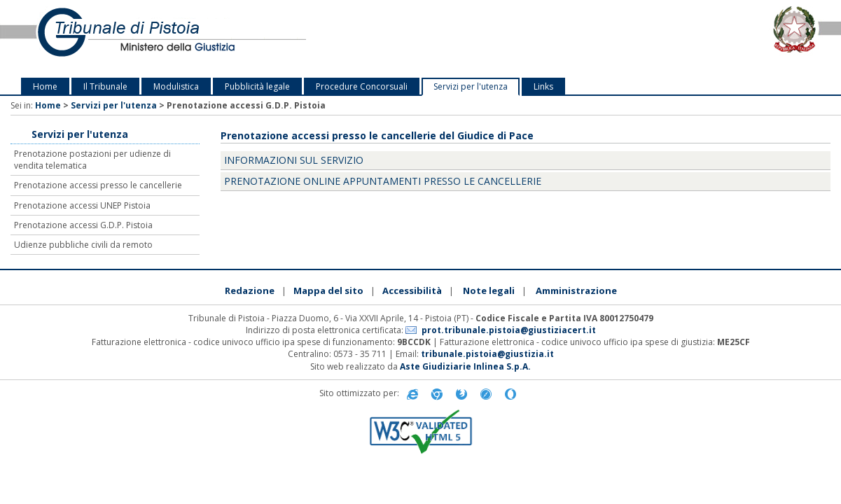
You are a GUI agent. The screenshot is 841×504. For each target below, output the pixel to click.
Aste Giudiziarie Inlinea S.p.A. (465, 366)
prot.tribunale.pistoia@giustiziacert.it (509, 330)
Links (543, 86)
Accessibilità (412, 290)
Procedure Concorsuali (362, 86)
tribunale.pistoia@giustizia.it (487, 354)
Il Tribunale (105, 86)
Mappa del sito (328, 290)
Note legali (489, 290)
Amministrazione (576, 290)
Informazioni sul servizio (294, 160)
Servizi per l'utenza (471, 86)
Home (45, 86)
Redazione (250, 290)
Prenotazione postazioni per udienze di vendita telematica (92, 160)
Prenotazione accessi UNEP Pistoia (82, 205)
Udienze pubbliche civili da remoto (83, 245)
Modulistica (176, 86)
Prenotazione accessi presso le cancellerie (98, 185)
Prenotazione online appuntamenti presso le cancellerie (383, 181)
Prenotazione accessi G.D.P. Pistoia (83, 225)
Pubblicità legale (257, 86)
